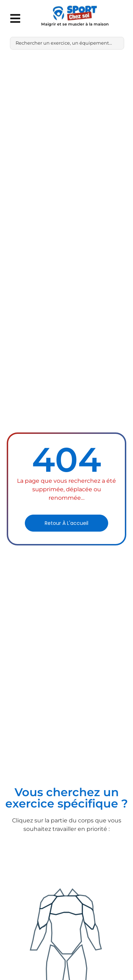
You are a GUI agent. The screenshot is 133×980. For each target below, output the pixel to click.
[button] (15, 18)
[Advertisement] (66, 125)
